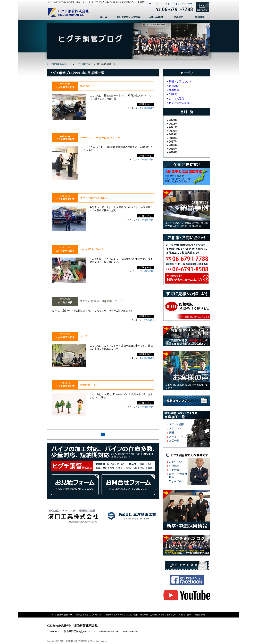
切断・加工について (180, 81)
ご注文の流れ (156, 17)
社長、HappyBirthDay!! (94, 198)
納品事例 (179, 17)
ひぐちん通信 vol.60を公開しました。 (103, 301)
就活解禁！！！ (89, 385)
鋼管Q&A (174, 86)
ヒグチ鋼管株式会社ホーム (59, 64)
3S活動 (173, 94)
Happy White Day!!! (91, 249)
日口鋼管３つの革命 (129, 17)
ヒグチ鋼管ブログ (84, 64)
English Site (176, 481)
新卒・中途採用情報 (196, 615)
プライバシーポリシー (173, 4)
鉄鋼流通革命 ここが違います (90, 615)
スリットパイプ (178, 436)
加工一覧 (174, 441)
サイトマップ (155, 4)
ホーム (104, 17)
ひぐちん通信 (148, 320)
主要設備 (174, 470)
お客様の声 (155, 615)
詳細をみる (145, 104)
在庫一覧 (109, 615)
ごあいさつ (175, 462)
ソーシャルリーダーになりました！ (101, 138)
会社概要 (200, 17)
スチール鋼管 (177, 424)
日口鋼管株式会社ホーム (63, 615)
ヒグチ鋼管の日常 (146, 108)
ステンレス (175, 428)
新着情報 (174, 90)
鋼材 (172, 432)
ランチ (84, 336)
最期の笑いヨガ (89, 86)
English (189, 4)
